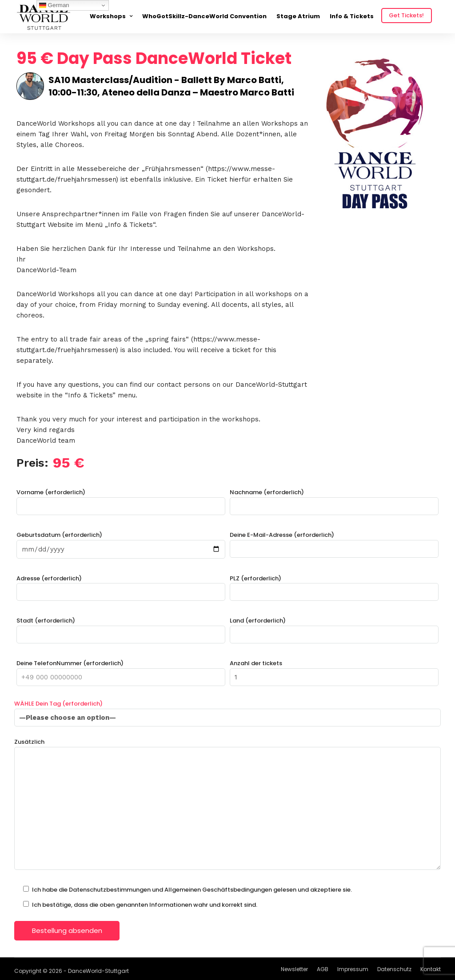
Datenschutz (394, 969)
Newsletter (294, 969)
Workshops (108, 16)
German (54, 5)
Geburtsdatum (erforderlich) (121, 542)
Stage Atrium (298, 16)
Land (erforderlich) (334, 628)
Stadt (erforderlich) (121, 628)
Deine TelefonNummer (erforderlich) (121, 670)
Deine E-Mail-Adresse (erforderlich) (334, 542)
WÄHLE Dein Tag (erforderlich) (227, 711)
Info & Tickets (352, 16)
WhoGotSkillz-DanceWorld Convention (204, 16)
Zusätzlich (227, 805)
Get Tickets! (406, 15)
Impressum (353, 969)
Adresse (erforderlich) (121, 585)
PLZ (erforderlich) (334, 585)
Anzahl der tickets (334, 670)
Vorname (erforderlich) (121, 499)
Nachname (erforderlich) (334, 499)
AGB (323, 969)
